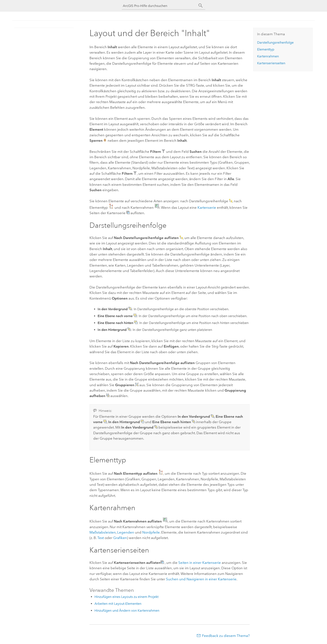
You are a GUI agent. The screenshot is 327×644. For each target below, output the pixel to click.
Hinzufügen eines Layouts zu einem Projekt (126, 597)
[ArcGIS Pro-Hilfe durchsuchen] (159, 6)
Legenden (126, 532)
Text (101, 538)
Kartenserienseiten (271, 63)
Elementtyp (266, 49)
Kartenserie (207, 207)
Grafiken (120, 538)
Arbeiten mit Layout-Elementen (118, 604)
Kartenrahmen (268, 56)
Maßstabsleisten (103, 532)
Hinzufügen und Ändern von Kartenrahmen (127, 610)
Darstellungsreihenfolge (275, 42)
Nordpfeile (151, 532)
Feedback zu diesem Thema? (226, 636)
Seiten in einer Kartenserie (200, 563)
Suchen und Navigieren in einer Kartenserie (201, 579)
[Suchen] (201, 6)
